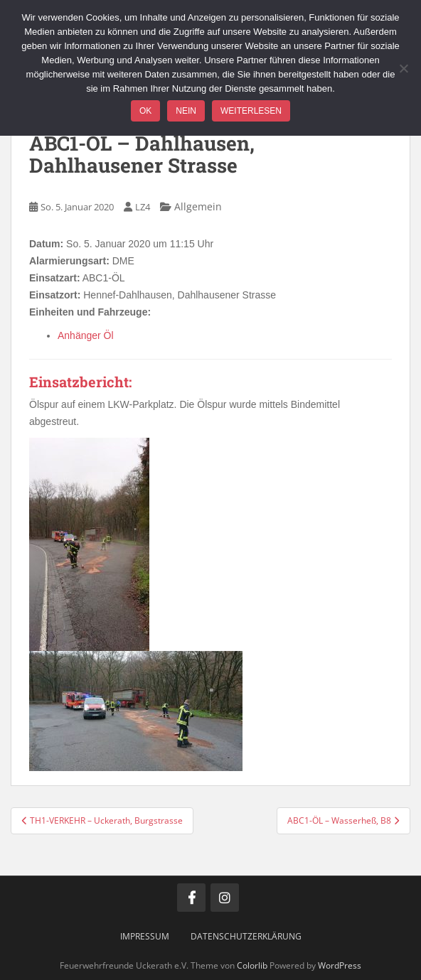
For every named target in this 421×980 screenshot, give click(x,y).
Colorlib (252, 965)
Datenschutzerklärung (246, 936)
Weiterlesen (251, 111)
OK (145, 111)
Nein (186, 111)
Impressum (145, 936)
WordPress (340, 965)
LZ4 (143, 207)
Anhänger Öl (86, 335)
